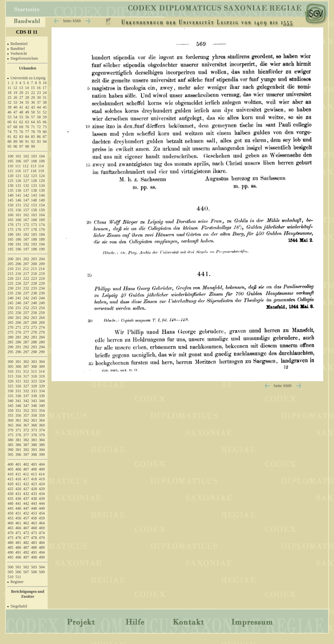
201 (18, 259)
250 (10, 308)
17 (45, 88)
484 (42, 543)
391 (18, 450)
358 (34, 415)
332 (26, 391)
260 (10, 318)
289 (42, 342)
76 (21, 132)
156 (18, 210)
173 (34, 225)
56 (27, 117)
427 (26, 489)
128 (34, 181)
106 (18, 161)
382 (26, 440)
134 (42, 186)
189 (42, 239)
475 (10, 538)
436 (18, 499)
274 (42, 327)
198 (34, 249)
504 (42, 567)
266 (18, 322)
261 (18, 318)
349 (42, 406)
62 (21, 122)
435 (10, 499)
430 (10, 494)
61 (15, 122)
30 (39, 97)
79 (39, 132)
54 (15, 117)
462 (26, 523)
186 (18, 239)
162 (26, 215)
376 (18, 435)
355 (10, 415)
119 (41, 171)
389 (42, 445)
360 (10, 420)
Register (17, 582)
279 (42, 332)
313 (34, 371)
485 (10, 547)
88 (9, 142)
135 (10, 190)
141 (18, 195)
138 (34, 190)
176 (18, 230)
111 (18, 166)
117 (26, 171)
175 (10, 230)
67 (9, 127)
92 (33, 142)
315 (10, 376)
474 (42, 533)
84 (27, 137)
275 (10, 332)
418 (34, 479)
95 (9, 146)
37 (39, 102)
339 (42, 396)
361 (18, 420)
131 (18, 186)
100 (10, 156)
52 (45, 112)
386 (18, 445)
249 (42, 303)
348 (34, 406)
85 (33, 137)
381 (18, 440)
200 (10, 259)
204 (42, 259)
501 (18, 567)
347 (26, 406)
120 (10, 176)
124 (42, 176)
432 (26, 494)
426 (18, 489)
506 (18, 572)
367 (26, 425)
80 (45, 132)
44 (39, 107)
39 (9, 107)
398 (34, 455)
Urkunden (28, 68)
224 (42, 278)
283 (34, 337)
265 (10, 322)
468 (34, 528)
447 (26, 508)
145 (10, 200)
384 (42, 440)
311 (18, 371)
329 (42, 386)
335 (10, 396)
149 (42, 200)
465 (10, 528)
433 (34, 494)
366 (18, 425)
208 (34, 264)
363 (34, 420)
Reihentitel (19, 44)
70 (27, 127)
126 (18, 181)
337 (26, 396)
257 (26, 313)
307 (26, 367)
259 (42, 313)
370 (10, 430)
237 (26, 293)
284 (42, 337)
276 (18, 332)
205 (10, 264)
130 (10, 186)
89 (15, 142)
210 (10, 269)
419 (42, 479)
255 (10, 313)
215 (10, 274)
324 (42, 381)
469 (42, 528)
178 (34, 230)
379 (42, 435)
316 (18, 376)
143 (34, 195)
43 (33, 107)
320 (10, 381)
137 (26, 190)
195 (10, 249)
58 (39, 117)
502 (26, 567)
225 (10, 283)
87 (45, 137)
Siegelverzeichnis (24, 58)
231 (18, 288)
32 (9, 102)
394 (42, 450)
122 (26, 176)
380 (10, 440)
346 (18, 406)
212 (26, 269)
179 (42, 230)
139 (42, 190)
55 (21, 117)
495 (10, 557)
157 (26, 210)
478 (34, 538)
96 (15, 146)
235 (10, 293)
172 (26, 225)
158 (34, 210)
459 (42, 518)
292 (26, 347)
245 (10, 303)
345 (10, 406)
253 (34, 308)
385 (10, 445)
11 (9, 88)
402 (26, 464)
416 (18, 479)
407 (26, 469)
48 (21, 112)
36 (33, 102)
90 (21, 142)
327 (26, 386)
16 (39, 88)
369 (42, 425)
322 (26, 381)
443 (34, 503)
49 (27, 112)
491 (18, 552)
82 (15, 137)
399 (42, 455)
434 (42, 494)
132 (26, 186)
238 (34, 293)
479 (42, 538)
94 (45, 142)
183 (34, 234)
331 (18, 391)
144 (42, 195)
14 (27, 88)
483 (34, 543)
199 (42, 249)
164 (42, 215)
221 (18, 278)
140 (10, 195)
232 (26, 288)
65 (39, 122)
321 (18, 381)
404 (42, 464)
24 (45, 93)
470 (10, 533)
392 (26, 450)
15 (33, 88)
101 (18, 156)
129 (42, 181)
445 (10, 508)
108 (34, 161)
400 (10, 464)
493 (34, 552)
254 (42, 308)
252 (26, 308)
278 (34, 332)
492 (26, 552)
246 (18, 303)
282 (26, 337)
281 (18, 337)
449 (42, 508)
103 (34, 156)
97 (21, 146)
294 (42, 347)
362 (26, 420)
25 (9, 97)
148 (34, 200)
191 (18, 244)
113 (33, 166)
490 (10, 552)
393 (34, 450)
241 (18, 298)
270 (10, 327)
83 (21, 137)
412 (26, 474)
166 (18, 220)
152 (26, 205)
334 (42, 391)
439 (42, 499)
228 (34, 283)
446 (18, 508)
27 (21, 97)
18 (9, 93)
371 (18, 430)
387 (26, 445)
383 (34, 440)
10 (45, 83)
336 (18, 396)
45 (45, 107)
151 (18, 205)
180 (10, 234)
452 (26, 513)
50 (33, 112)
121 (18, 176)
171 (18, 225)
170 (10, 225)
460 (10, 523)
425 (10, 489)
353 (34, 411)
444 (42, 503)
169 (42, 220)
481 (18, 543)
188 (34, 239)
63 (27, 122)
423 (34, 484)
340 (10, 401)
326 (18, 386)
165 (10, 220)
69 (21, 127)
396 (18, 455)
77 (27, 132)
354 (42, 411)
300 (10, 362)
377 (26, 435)
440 (10, 503)
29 (33, 97)
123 (34, 176)
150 (10, 205)
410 (10, 474)
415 (10, 479)
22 (33, 93)
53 (9, 117)
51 (39, 112)
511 (18, 577)
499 (42, 557)
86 (39, 137)
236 (18, 293)
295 (10, 352)
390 (10, 450)
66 (45, 122)
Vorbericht (19, 53)
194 (42, 244)
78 (33, 132)
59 (45, 117)
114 (41, 166)
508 (34, 572)
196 (18, 249)
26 (15, 97)
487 (26, 547)
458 (34, 518)
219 (42, 274)
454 (42, 513)
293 (34, 347)
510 (10, 577)
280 (10, 337)
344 (42, 401)
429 (42, 489)
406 (18, 469)
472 (26, 533)
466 (18, 528)
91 (27, 142)
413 (34, 474)
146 (18, 200)
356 (18, 415)
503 (34, 567)
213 (34, 269)
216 (18, 274)
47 (15, 112)
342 (26, 401)
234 (42, 288)
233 (34, 288)
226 (18, 283)
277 (26, 332)
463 (34, 523)
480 (10, 543)
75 (15, 132)
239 (42, 293)
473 (34, 533)
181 (18, 234)
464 (42, 523)
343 (34, 401)
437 (26, 499)
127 (26, 181)
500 (10, 567)
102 (26, 156)
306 (18, 367)
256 (18, 313)
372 (26, 430)
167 (26, 220)
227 (26, 283)
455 (10, 518)
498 (34, 557)
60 (9, 122)
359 (42, 415)
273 (34, 327)
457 (26, 518)
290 (10, 347)
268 (34, 322)
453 (34, 513)
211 (18, 269)
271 (18, 327)
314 (42, 371)
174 (42, 225)
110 (10, 166)
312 (26, 371)
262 (26, 318)
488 (34, 547)
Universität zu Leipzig (28, 78)
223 (34, 278)
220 (10, 278)
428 (34, 489)
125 (10, 181)
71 (33, 127)
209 (42, 264)
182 (26, 234)
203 (34, 259)
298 (34, 352)
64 (33, 122)
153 (34, 205)
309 (42, 367)
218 (34, 274)
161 (18, 215)
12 (15, 88)
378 (34, 435)
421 (18, 484)
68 (15, 127)
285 (10, 342)
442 (26, 503)
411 (18, 474)
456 (18, 518)
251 (18, 308)
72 (39, 127)
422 (26, 484)
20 (21, 93)
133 (34, 186)
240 (10, 298)
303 (34, 362)
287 (26, 342)
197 (26, 249)
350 (10, 411)
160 (10, 215)
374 (42, 430)
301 (18, 362)
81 (9, 137)
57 (33, 117)
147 (26, 200)
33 (15, 102)
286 (18, 342)
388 (34, 445)
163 (34, 215)
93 (39, 142)
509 (42, 572)
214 (42, 269)
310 (10, 371)
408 (34, 469)
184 (42, 234)
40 (15, 107)
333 (34, 391)
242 (26, 298)
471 (18, 533)
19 (15, 93)
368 (34, 425)
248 (34, 303)
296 (18, 352)
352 (26, 411)
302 (26, 362)
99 (33, 146)
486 (18, 547)
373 (34, 430)
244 (42, 298)
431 (18, 494)
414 (42, 474)
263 (34, 318)
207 (26, 264)
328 (34, 386)
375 (10, 435)
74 (9, 132)
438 (34, 499)
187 (26, 239)
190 (10, 244)
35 (27, 102)
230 (10, 288)
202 (26, 259)
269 (42, 322)
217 (26, 274)
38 (45, 102)
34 (21, 102)
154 (42, 205)
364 (42, 420)
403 (34, 464)
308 (34, 367)
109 (42, 161)
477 (26, 538)
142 (26, 195)
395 (10, 455)
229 (42, 283)
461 (18, 523)
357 (26, 415)
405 (10, 469)
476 (18, 538)
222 (26, 278)
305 (10, 367)
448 (34, 508)
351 (18, 411)
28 (27, 97)
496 (18, 557)
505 (10, 572)
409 (42, 469)
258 (34, 313)
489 (42, 547)
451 (18, 513)
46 (9, 112)
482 (26, 543)
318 (34, 376)
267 (26, 322)
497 (26, 557)
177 (26, 230)
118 (34, 171)
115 (10, 171)
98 (27, 146)
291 (18, 347)
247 (26, 303)
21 (27, 93)
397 (26, 455)
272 (26, 327)
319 (42, 376)
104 (42, 156)
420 (10, 484)
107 (26, 161)
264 (42, 318)
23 (39, 93)
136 (18, 190)
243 (34, 298)
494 (42, 552)
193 (34, 244)
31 (45, 97)
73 (45, 127)
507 (26, 572)
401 (18, 464)
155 (10, 210)
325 (10, 386)
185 (10, 239)
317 (26, 376)
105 (10, 161)
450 (10, 513)
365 (10, 425)
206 (18, 264)
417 (26, 479)
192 (26, 244)
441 (18, 503)
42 (27, 107)
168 (34, 220)
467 (26, 528)
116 (18, 171)
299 (42, 352)
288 (34, 342)
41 (21, 107)
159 (42, 210)
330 (10, 391)
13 (21, 88)
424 (42, 484)
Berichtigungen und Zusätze (28, 594)
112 (26, 166)
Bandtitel (18, 49)
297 (26, 352)
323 (34, 381)
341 (18, 401)
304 (42, 362)
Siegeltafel (19, 606)
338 (34, 396)
